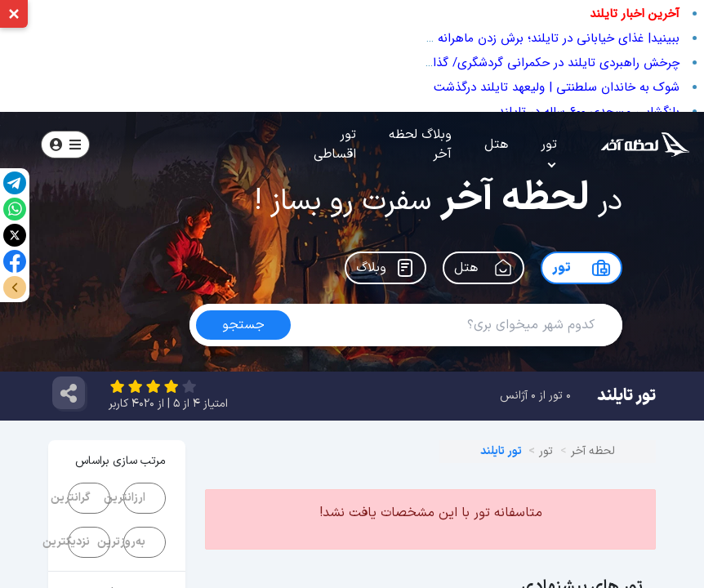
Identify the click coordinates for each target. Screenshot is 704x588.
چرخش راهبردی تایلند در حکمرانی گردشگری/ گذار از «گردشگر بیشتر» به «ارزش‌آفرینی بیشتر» (446, 63)
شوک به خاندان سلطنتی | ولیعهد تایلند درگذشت (557, 87)
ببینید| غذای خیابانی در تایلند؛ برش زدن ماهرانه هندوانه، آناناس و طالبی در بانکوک (469, 38)
